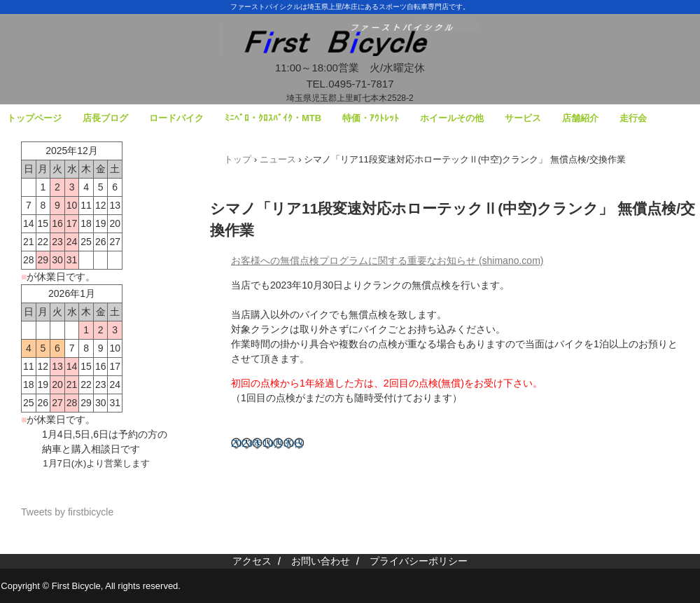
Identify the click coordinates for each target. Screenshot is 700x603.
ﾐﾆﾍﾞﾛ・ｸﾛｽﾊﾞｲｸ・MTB (273, 118)
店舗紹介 (580, 118)
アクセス (252, 561)
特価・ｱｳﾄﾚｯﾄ (371, 118)
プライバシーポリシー (419, 561)
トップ (238, 159)
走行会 (633, 118)
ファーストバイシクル (350, 49)
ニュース (278, 159)
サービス (523, 118)
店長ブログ (105, 118)
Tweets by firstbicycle (67, 512)
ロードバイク (176, 118)
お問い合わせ (321, 561)
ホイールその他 (452, 118)
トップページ (34, 118)
